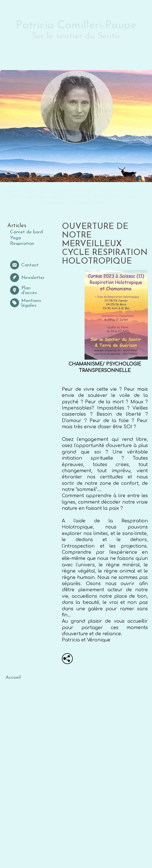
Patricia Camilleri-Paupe (76, 26)
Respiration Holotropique (68, 191)
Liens (131, 197)
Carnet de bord (26, 232)
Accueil (12, 191)
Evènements (107, 197)
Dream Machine (28, 197)
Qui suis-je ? (54, 202)
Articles (81, 197)
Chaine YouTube (90, 202)
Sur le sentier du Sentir (76, 36)
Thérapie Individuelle (122, 191)
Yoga (30, 191)
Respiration (22, 244)
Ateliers (59, 197)
